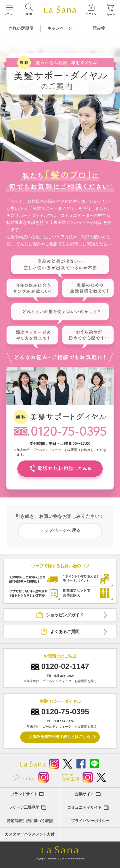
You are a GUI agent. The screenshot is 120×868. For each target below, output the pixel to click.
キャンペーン (60, 28)
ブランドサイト (24, 794)
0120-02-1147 (65, 666)
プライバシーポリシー (90, 821)
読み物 (99, 28)
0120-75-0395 (65, 712)
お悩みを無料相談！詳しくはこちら (60, 737)
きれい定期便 (21, 28)
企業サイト (84, 794)
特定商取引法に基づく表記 (30, 821)
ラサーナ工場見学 (24, 807)
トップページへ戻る (60, 530)
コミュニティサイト (84, 807)
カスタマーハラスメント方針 (30, 834)
